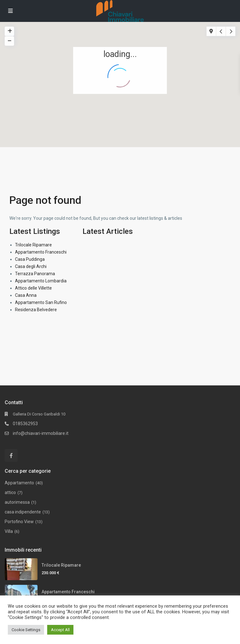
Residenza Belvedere (36, 310)
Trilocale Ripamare (33, 245)
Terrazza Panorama (35, 274)
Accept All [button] (60, 630)
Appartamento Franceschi (41, 252)
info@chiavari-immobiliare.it (41, 433)
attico (10, 492)
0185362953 (25, 424)
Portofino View (19, 522)
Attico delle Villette (33, 288)
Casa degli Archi (31, 266)
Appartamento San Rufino (41, 302)
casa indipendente (23, 512)
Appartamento (19, 483)
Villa (9, 531)
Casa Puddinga (30, 259)
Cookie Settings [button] (26, 630)
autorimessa (17, 502)
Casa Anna (26, 295)
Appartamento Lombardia (41, 281)
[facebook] (11, 455)
